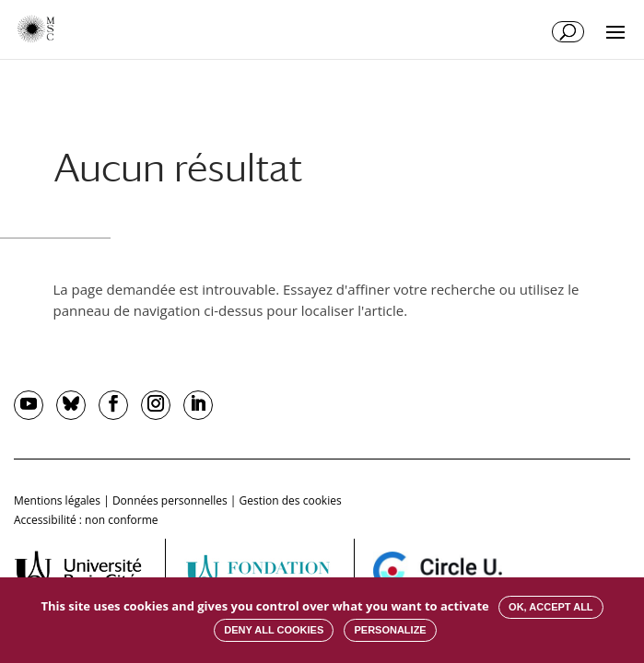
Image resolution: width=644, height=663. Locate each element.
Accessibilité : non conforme (86, 520)
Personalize (390, 630)
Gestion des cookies (291, 500)
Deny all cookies (274, 630)
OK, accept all (550, 607)
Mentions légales (57, 500)
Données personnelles (170, 500)
